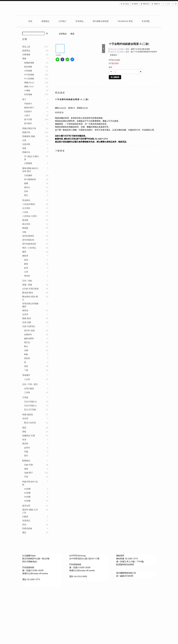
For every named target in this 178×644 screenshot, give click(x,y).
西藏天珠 (26, 132)
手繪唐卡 (28, 103)
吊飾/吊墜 (28, 465)
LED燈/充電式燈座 (30, 289)
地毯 (24, 148)
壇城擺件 (26, 375)
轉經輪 (25, 228)
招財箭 (27, 358)
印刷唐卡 (28, 111)
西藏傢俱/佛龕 (29, 136)
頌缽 (26, 366)
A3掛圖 (27, 489)
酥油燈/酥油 (28, 293)
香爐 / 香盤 (27, 285)
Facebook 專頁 (125, 21)
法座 (24, 140)
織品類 (25, 443)
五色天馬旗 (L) (30, 405)
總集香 (25, 256)
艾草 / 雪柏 (27, 281)
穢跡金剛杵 (29, 338)
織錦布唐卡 (29, 107)
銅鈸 (26, 354)
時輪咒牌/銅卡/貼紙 (30, 483)
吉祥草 (25, 314)
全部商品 (63, 34)
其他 (24, 524)
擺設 (24, 532)
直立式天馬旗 (30, 409)
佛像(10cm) (29, 82)
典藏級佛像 (29, 63)
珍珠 (26, 191)
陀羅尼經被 (27, 528)
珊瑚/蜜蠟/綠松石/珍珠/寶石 (31, 170)
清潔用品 (26, 520)
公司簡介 (62, 21)
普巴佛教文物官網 (100, 21)
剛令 (26, 346)
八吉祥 (27, 379)
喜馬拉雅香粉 (28, 236)
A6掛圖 (27, 501)
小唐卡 (27, 115)
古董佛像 (26, 54)
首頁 (30, 21)
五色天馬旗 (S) (30, 402)
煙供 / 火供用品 (29, 248)
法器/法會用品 (29, 326)
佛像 (24, 58)
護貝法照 (26, 506)
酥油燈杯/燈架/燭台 (30, 298)
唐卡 (24, 99)
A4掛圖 (27, 493)
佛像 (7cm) (29, 86)
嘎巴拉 (27, 342)
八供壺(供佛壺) (29, 204)
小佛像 (27, 90)
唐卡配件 (28, 123)
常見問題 (146, 21)
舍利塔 (25, 418)
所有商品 (79, 21)
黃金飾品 (26, 200)
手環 (26, 477)
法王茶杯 (26, 208)
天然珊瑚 (28, 175)
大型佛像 (28, 71)
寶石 (26, 195)
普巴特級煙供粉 (29, 244)
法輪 (24, 232)
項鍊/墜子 (28, 473)
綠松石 (27, 187)
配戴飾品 (26, 460)
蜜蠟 (26, 183)
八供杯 (25, 212)
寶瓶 (24, 432)
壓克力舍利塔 (30, 423)
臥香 (26, 268)
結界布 (27, 448)
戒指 (26, 469)
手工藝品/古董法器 (31, 158)
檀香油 (25, 310)
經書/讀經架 (28, 414)
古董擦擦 (28, 163)
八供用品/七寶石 (30, 216)
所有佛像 (28, 94)
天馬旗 (25, 397)
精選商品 (45, 21)
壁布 (26, 456)
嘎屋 (24, 428)
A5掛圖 (27, 497)
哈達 (24, 439)
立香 (26, 272)
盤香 (26, 264)
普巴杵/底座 (29, 330)
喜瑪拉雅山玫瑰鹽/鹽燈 (31, 305)
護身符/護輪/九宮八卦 (30, 511)
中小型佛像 (29, 78)
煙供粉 (27, 276)
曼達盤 (25, 220)
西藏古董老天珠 (29, 128)
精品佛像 (28, 67)
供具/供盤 (27, 322)
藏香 (24, 252)
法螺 (26, 350)
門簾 (26, 452)
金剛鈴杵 (28, 334)
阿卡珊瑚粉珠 (30, 179)
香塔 (26, 260)
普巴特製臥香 (28, 240)
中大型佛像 (29, 75)
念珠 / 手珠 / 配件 (30, 384)
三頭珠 (27, 392)
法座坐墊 (26, 144)
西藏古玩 (26, 152)
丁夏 (26, 370)
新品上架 (26, 47)
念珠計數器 (29, 388)
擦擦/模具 (27, 318)
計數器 (25, 516)
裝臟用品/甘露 (29, 435)
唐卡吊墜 (28, 119)
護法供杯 (26, 224)
